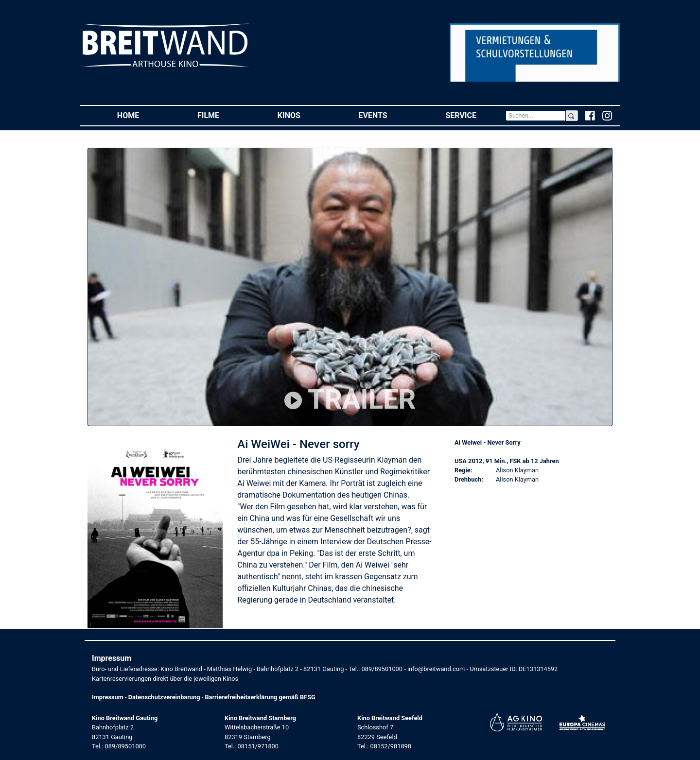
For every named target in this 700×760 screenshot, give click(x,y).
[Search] (536, 116)
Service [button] (475, 115)
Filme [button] (223, 115)
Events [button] (388, 115)
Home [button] (143, 115)
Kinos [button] (304, 115)
